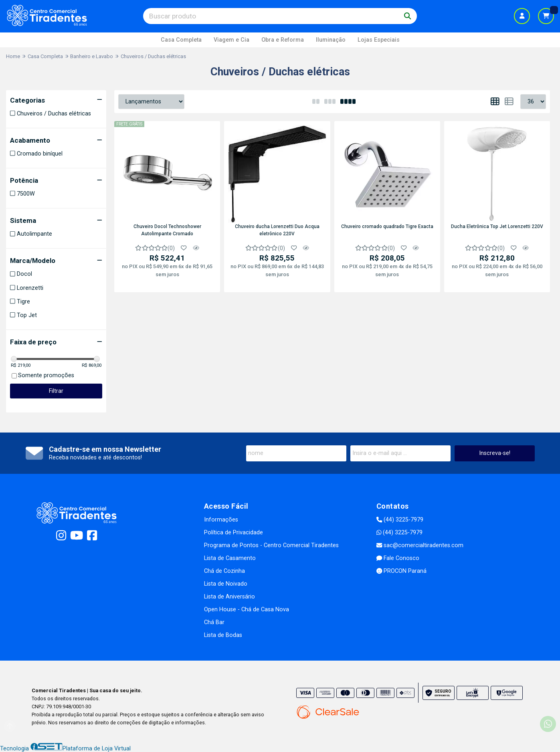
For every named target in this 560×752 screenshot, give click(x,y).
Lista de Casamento (230, 558)
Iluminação (331, 40)
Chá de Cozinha (224, 571)
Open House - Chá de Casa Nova (247, 609)
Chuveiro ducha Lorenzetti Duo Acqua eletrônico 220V (277, 230)
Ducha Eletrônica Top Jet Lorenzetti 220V (497, 226)
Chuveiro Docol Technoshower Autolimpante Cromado (167, 230)
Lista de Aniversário (229, 597)
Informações (221, 520)
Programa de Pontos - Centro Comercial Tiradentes (271, 545)
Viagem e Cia (231, 40)
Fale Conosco (398, 558)
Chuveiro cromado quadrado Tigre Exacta (387, 226)
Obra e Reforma (283, 40)
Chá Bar (214, 622)
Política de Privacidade (234, 533)
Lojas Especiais (379, 40)
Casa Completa (181, 40)
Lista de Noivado (226, 584)
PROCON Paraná (401, 571)
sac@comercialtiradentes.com (420, 545)
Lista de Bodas (223, 635)
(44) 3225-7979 (400, 520)
